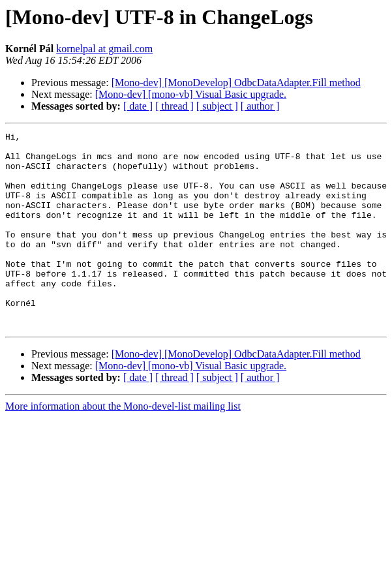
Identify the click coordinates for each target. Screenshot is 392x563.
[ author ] (260, 106)
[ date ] (138, 106)
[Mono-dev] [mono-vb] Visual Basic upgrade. (191, 94)
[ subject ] (217, 106)
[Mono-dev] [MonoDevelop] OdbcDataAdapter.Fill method (236, 83)
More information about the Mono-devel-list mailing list (123, 445)
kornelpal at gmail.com (104, 49)
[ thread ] (174, 106)
